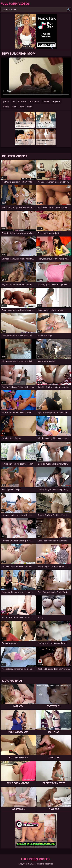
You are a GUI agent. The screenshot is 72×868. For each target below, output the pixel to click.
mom (30, 107)
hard (22, 107)
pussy (6, 101)
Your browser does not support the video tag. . (36, 78)
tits (13, 101)
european (34, 101)
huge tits (56, 101)
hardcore (22, 101)
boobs (6, 107)
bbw (14, 107)
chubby (45, 101)
